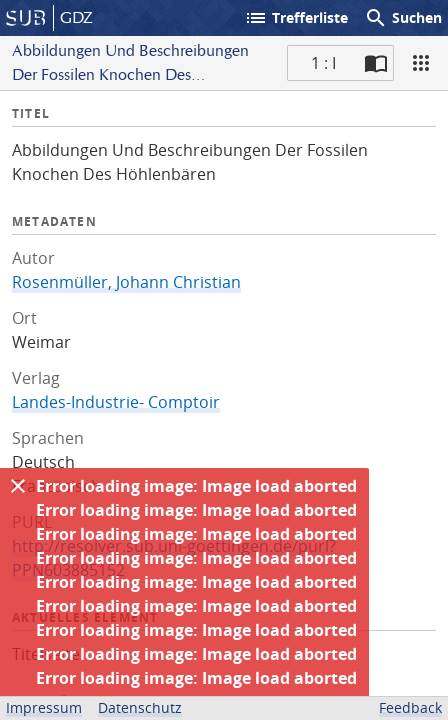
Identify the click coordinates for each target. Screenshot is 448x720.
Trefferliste (296, 18)
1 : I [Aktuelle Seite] (323, 63)
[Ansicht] (421, 63)
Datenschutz (140, 707)
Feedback (410, 707)
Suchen (403, 18)
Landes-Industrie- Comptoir (116, 402)
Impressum (44, 707)
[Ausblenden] (18, 486)
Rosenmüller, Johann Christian (126, 282)
